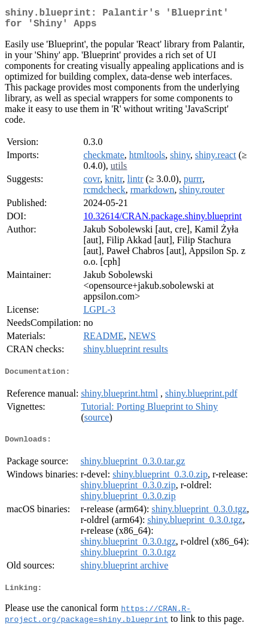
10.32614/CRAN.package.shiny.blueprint (162, 221)
